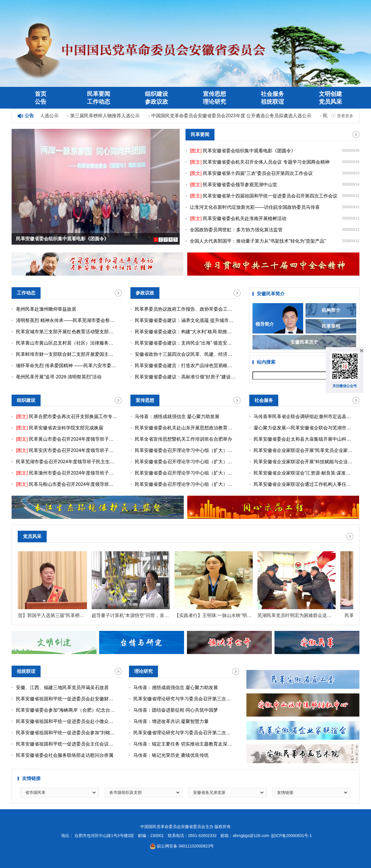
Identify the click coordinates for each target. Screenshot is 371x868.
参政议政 (157, 102)
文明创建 (330, 94)
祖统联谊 (272, 102)
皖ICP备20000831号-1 (292, 836)
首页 (41, 94)
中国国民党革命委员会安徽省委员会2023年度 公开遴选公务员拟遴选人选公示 (233, 116)
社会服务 (272, 94)
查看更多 (345, 116)
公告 (41, 102)
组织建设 (157, 94)
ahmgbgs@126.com (251, 836)
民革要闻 (99, 94)
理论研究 (214, 102)
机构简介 (331, 310)
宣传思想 (214, 94)
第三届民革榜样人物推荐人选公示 (106, 116)
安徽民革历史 (304, 342)
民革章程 (331, 326)
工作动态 (99, 102)
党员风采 (330, 102)
